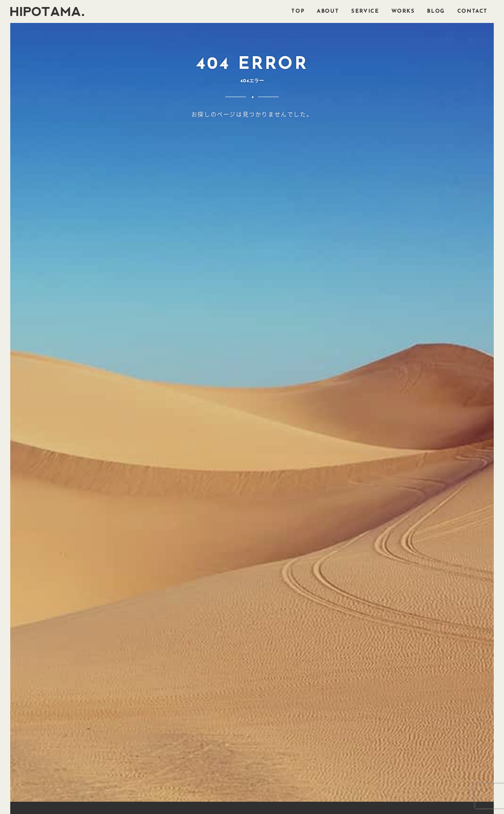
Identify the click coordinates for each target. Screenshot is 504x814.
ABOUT (328, 11)
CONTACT (472, 11)
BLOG (436, 11)
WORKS (403, 11)
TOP (298, 11)
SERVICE (365, 11)
